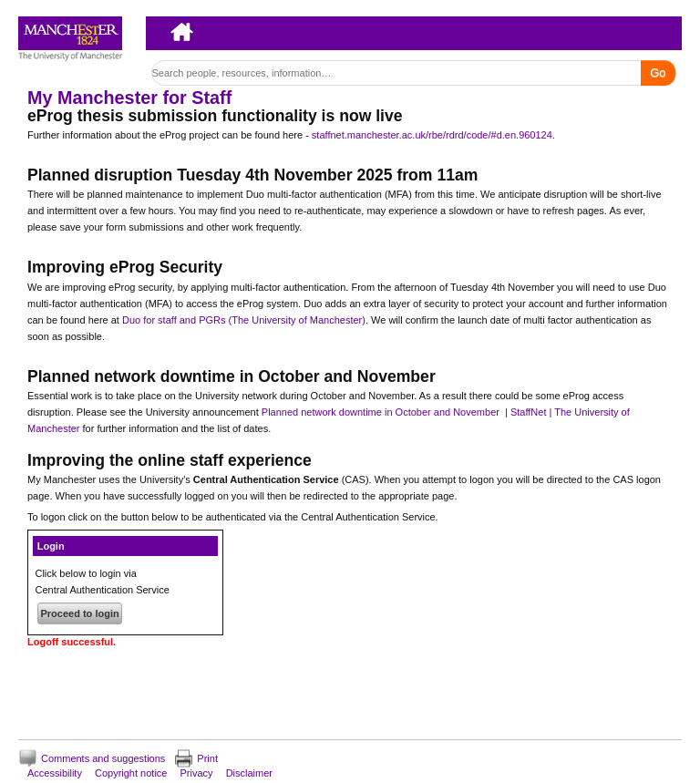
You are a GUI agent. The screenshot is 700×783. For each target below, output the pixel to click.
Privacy (197, 773)
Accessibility (55, 773)
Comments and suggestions (103, 758)
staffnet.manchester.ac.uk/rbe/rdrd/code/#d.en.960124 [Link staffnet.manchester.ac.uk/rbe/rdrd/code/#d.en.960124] (432, 135)
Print (207, 758)
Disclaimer (249, 773)
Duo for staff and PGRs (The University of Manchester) (244, 320)
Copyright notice (131, 773)
